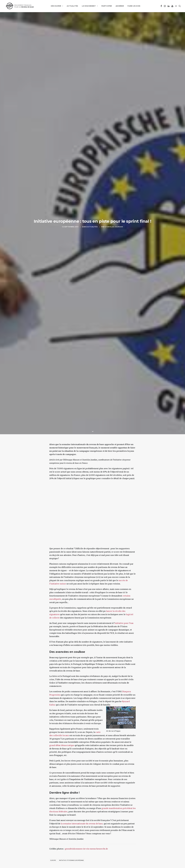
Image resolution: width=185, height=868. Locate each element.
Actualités (72, 6)
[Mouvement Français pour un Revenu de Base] (19, 6)
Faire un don (133, 6)
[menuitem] (56, 6)
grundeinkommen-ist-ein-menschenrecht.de (86, 827)
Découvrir (56, 6)
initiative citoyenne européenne (71, 838)
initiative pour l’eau (124, 601)
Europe (53, 838)
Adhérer (119, 6)
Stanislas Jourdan (114, 216)
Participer (106, 6)
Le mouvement (89, 6)
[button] (161, 6)
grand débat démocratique (62, 723)
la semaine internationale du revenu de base (82, 801)
